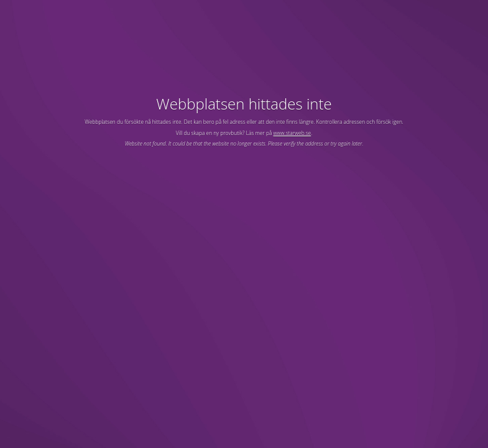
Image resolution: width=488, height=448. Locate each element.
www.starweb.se (292, 133)
